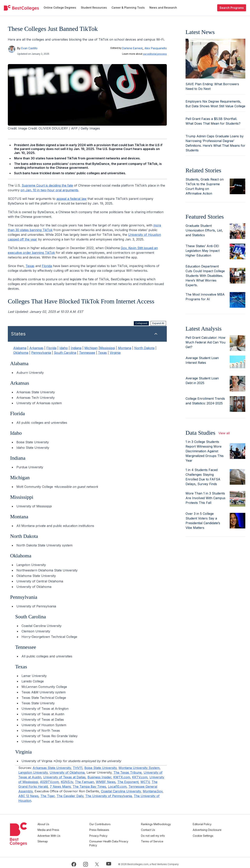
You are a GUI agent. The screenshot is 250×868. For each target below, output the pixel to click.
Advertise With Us (72, 834)
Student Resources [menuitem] (94, 8)
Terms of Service (163, 839)
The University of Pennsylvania (109, 796)
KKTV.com (140, 777)
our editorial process (155, 54)
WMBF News (106, 782)
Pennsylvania (41, 353)
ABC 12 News (28, 796)
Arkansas (36, 348)
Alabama (20, 348)
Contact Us (159, 829)
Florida (47, 266)
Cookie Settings (209, 834)
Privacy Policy (115, 834)
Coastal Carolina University (121, 791)
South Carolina (65, 353)
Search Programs (232, 8)
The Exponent (128, 782)
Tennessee (87, 353)
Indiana (76, 348)
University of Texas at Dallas (64, 777)
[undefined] (21, 8)
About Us (66, 824)
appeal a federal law (71, 199)
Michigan (91, 348)
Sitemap (65, 839)
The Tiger (48, 796)
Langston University (33, 772)
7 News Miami (60, 787)
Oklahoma (21, 353)
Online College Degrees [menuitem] (60, 8)
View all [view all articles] (224, 433)
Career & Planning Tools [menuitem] (128, 8)
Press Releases (116, 829)
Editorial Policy (208, 824)
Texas (30, 266)
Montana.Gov (153, 791)
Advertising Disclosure (213, 829)
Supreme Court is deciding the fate (47, 185)
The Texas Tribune (128, 772)
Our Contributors (117, 824)
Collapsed (141, 323)
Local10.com (117, 787)
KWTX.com (122, 777)
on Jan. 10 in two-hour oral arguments (49, 190)
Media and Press (71, 829)
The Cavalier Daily (70, 796)
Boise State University (100, 768)
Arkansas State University (52, 768)
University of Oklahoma (67, 772)
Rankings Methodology (167, 824)
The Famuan (84, 782)
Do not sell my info (164, 834)
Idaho (64, 348)
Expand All (158, 323)
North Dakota (144, 348)
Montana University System (139, 768)
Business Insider (99, 777)
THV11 (78, 768)
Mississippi (107, 348)
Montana (125, 348)
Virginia (115, 353)
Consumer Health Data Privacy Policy (121, 841)
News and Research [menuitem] (163, 8)
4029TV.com (49, 782)
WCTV (145, 782)
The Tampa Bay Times (89, 787)
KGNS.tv (67, 782)
